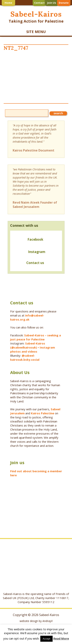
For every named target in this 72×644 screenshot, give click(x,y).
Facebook (35, 239)
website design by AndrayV (36, 621)
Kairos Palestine (43, 413)
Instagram (37, 252)
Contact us (28, 263)
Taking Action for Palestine (36, 21)
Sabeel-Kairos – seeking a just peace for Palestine (36, 337)
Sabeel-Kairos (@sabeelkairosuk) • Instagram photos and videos (33, 347)
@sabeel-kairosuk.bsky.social (25, 358)
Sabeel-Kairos (36, 14)
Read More (61, 638)
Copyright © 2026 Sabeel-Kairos (36, 615)
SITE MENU (36, 32)
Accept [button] (46, 639)
